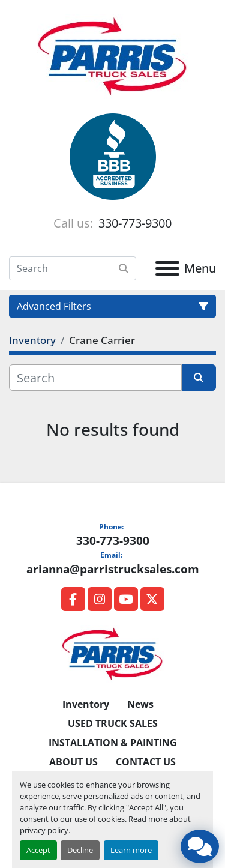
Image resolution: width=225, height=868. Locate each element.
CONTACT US (146, 762)
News (140, 704)
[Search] (73, 268)
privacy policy (44, 830)
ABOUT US (73, 762)
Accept (38, 850)
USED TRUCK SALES (113, 723)
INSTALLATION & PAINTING (113, 743)
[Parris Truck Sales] (112, 653)
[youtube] (126, 599)
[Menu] (167, 268)
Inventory (86, 704)
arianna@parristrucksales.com (113, 569)
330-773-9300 (133, 223)
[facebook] (73, 599)
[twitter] (152, 599)
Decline (80, 850)
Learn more (131, 850)
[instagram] (100, 599)
